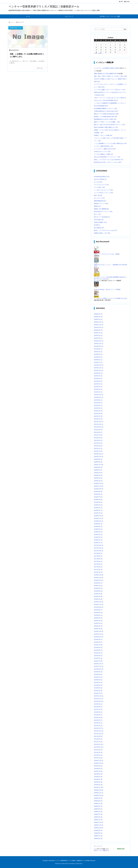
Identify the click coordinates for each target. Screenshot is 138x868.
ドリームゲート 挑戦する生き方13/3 (105, 149)
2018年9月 (98, 524)
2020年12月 (99, 454)
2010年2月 (98, 785)
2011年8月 (98, 739)
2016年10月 (99, 580)
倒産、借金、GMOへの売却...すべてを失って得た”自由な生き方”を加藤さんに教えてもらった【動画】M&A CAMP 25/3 (110, 79)
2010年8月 (98, 769)
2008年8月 (98, 833)
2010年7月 (98, 771)
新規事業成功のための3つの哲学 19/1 (105, 119)
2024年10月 (99, 346)
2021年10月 (99, 427)
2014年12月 (99, 631)
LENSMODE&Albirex (102, 177)
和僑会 (97, 206)
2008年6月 (98, 839)
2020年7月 (99, 465)
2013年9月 (98, 672)
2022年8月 (98, 403)
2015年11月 (99, 604)
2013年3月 (98, 688)
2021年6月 (98, 438)
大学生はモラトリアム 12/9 (102, 152)
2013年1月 (98, 693)
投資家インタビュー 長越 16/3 (103, 135)
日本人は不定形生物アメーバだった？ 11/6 (107, 157)
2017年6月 (98, 559)
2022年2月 (98, 416)
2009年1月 (98, 820)
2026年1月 (98, 319)
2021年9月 (98, 430)
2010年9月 (98, 766)
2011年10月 (99, 734)
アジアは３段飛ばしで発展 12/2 (103, 154)
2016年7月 (98, 586)
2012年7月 (98, 709)
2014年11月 (99, 634)
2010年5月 (98, 777)
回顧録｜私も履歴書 (101, 209)
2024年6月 (98, 354)
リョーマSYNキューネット (103, 193)
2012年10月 (99, 701)
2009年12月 (99, 790)
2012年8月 (98, 707)
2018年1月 (98, 543)
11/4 (122, 160)
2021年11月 (99, 424)
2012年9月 (98, 704)
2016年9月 (98, 583)
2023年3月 (98, 387)
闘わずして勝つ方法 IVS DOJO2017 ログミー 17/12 (109, 125)
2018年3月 (98, 537)
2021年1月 (98, 451)
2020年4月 (98, 473)
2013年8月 (98, 674)
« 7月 (95, 53)
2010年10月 (99, 763)
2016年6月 (98, 588)
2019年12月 (99, 483)
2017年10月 (99, 551)
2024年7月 (98, 352)
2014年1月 (98, 661)
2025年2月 (98, 338)
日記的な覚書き (100, 222)
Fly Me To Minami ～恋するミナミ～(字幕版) (107, 289)
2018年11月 (99, 518)
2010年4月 (98, 779)
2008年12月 (99, 822)
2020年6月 (98, 467)
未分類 (97, 225)
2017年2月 (98, 570)
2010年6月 (98, 774)
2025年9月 (98, 330)
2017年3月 (98, 567)
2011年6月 (99, 744)
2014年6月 (98, 648)
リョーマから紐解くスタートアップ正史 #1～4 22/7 (110, 90)
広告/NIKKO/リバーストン (103, 212)
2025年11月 (99, 325)
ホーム (12, 22)
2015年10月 (99, 607)
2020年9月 (98, 459)
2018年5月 (98, 532)
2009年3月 (98, 814)
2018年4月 (98, 535)
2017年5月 (98, 561)
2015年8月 (98, 613)
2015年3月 (98, 623)
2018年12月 (99, 516)
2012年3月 (98, 720)
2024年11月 (99, 344)
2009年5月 (98, 809)
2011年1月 (98, 758)
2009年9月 (98, 798)
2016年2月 (98, 599)
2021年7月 (98, 435)
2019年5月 (98, 502)
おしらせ (98, 182)
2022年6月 (98, 405)
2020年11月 (99, 457)
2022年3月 (98, 413)
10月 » (100, 53)
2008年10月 (99, 828)
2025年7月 (98, 333)
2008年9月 (98, 830)
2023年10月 (99, 370)
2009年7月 (98, 804)
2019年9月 (98, 491)
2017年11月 (99, 548)
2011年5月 (99, 747)
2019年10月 (99, 489)
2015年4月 (98, 621)
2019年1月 (98, 513)
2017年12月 (99, 545)
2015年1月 (98, 629)
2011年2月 (98, 755)
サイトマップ (98, 846)
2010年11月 (99, 760)
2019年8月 (98, 494)
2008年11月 (99, 825)
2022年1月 (98, 419)
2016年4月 (98, 594)
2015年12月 (99, 602)
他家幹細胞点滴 (100, 201)
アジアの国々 (99, 187)
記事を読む (40, 68)
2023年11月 (99, 368)
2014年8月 (98, 642)
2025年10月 (99, 327)
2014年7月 (98, 645)
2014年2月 (98, 658)
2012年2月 (98, 723)
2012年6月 (98, 712)
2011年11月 (99, 731)
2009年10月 (99, 795)
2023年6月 (98, 379)
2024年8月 (98, 349)
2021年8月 (98, 432)
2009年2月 (98, 817)
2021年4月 (98, 443)
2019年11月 (99, 486)
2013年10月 (99, 669)
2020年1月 (98, 481)
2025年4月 (98, 335)
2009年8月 (98, 801)
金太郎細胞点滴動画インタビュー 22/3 (105, 108)
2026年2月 (98, 317)
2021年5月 (98, 440)
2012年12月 (99, 696)
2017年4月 (98, 564)
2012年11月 (99, 699)
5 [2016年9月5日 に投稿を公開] (96, 45)
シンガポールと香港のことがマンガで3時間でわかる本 (110, 298)
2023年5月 (98, 381)
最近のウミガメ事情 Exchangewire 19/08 (106, 114)
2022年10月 (99, 397)
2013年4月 (98, 685)
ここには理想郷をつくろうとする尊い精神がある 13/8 (110, 143)
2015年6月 (98, 615)
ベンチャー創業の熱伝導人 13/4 (103, 146)
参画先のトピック (101, 203)
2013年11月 (99, 666)
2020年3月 (98, 475)
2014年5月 (98, 650)
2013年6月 (98, 680)
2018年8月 (98, 526)
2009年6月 (98, 806)
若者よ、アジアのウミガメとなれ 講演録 (107, 254)
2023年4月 (98, 384)
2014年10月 (99, 637)
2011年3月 (98, 752)
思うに (97, 214)
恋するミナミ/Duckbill (102, 217)
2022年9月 (98, 400)
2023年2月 (98, 389)
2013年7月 (98, 677)
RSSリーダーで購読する (101, 851)
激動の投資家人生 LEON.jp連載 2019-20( (106, 73)
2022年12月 (99, 395)
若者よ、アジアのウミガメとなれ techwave (107, 160)
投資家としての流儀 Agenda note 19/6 (105, 117)
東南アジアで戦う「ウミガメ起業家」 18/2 (107, 122)
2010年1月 (99, 787)
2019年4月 (98, 505)
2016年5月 (98, 591)
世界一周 (98, 195)
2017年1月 (98, 572)
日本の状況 (99, 220)
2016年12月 (99, 575)
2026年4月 (98, 314)
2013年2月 (98, 691)
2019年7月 (98, 497)
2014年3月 (98, 656)
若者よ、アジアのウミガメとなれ (105, 230)
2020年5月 (98, 470)
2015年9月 (98, 610)
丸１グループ (99, 198)
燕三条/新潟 (99, 228)
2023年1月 (98, 392)
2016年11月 (99, 578)
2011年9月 (98, 736)
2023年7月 (98, 376)
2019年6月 (98, 500)
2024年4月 (98, 357)
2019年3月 (98, 508)
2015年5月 (98, 618)
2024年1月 (98, 362)
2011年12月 (99, 728)
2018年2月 (98, 540)
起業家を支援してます (102, 233)
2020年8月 (98, 462)
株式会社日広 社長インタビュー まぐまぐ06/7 (108, 162)
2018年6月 (98, 529)
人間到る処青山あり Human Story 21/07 (106, 111)
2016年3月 (98, 596)
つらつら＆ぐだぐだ (101, 185)
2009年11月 (99, 793)
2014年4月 (98, 653)
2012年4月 (98, 717)
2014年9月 (98, 639)
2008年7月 (98, 836)
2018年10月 (99, 521)
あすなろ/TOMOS (100, 179)
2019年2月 (98, 510)
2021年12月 (99, 422)
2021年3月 (98, 446)
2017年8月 (98, 556)
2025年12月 (99, 322)
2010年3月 (98, 782)
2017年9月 (98, 553)
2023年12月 (99, 365)
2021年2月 (98, 448)
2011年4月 (98, 750)
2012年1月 (98, 726)
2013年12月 (99, 664)
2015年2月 (98, 626)
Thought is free (79, 864)
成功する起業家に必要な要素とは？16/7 (106, 127)
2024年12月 (99, 341)
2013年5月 (98, 682)
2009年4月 (98, 812)
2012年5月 (98, 715)
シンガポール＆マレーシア (103, 190)
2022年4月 (98, 411)
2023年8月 (98, 373)
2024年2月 (98, 360)
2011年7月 (98, 742)
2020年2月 (98, 478)
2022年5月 (98, 408)
